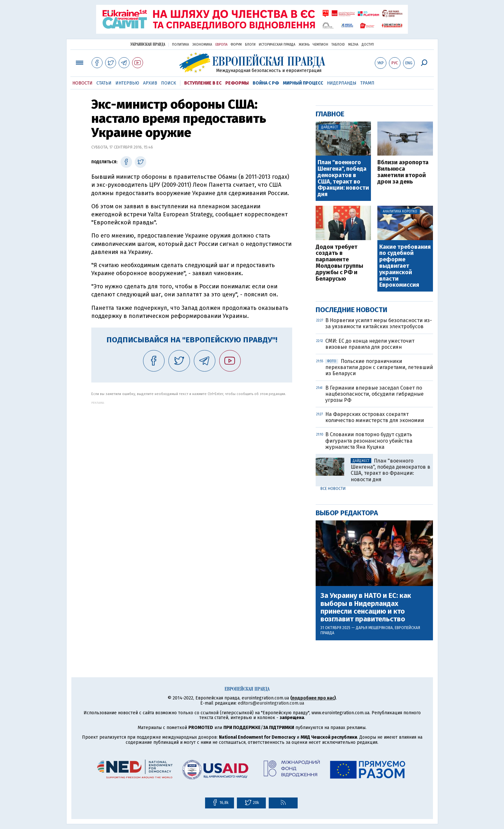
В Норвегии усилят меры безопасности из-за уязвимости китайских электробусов (379, 323)
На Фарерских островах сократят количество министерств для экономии (375, 417)
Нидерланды (342, 83)
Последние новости (351, 310)
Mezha (353, 45)
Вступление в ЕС (203, 83)
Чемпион (320, 45)
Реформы (237, 83)
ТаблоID (338, 45)
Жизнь (304, 45)
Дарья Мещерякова (374, 628)
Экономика (202, 45)
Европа (221, 45)
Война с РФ (266, 83)
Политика (180, 45)
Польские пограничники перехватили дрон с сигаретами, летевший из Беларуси (379, 367)
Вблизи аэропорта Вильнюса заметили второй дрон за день (403, 172)
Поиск (169, 83)
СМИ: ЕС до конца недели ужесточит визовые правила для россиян (370, 344)
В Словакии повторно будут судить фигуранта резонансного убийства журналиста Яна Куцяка (369, 441)
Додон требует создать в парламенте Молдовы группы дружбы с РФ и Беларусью (339, 263)
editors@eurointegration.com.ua (271, 703)
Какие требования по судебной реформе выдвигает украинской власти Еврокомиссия (405, 266)
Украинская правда (148, 44)
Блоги (250, 45)
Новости (82, 83)
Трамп (367, 83)
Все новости (333, 489)
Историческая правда (277, 45)
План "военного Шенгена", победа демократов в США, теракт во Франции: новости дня (343, 179)
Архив (150, 83)
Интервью (127, 83)
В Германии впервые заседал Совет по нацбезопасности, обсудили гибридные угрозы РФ (374, 394)
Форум (236, 45)
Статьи (104, 83)
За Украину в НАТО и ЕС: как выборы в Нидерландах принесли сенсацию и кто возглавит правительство (366, 607)
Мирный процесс (303, 83)
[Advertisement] (192, 449)
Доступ (368, 45)
